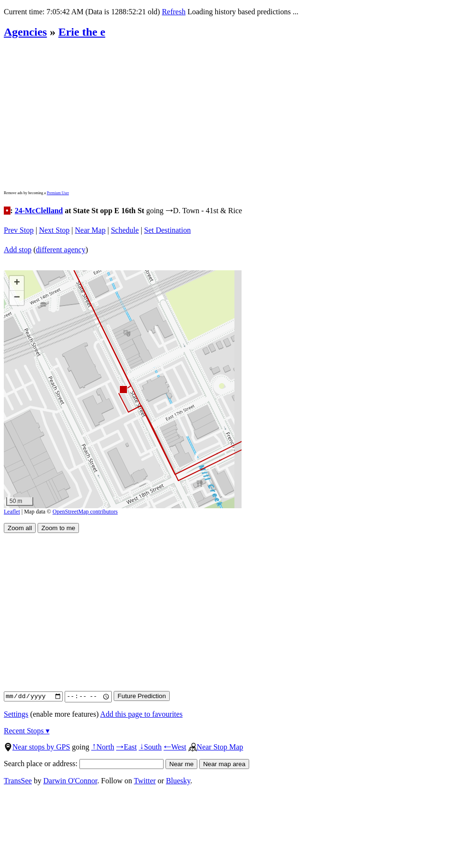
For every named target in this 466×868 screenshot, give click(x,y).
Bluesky (178, 781)
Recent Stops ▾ (27, 731)
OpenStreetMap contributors (85, 512)
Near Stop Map (216, 747)
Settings (16, 714)
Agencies (25, 32)
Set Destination (167, 230)
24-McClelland (39, 211)
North (103, 747)
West (175, 747)
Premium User (58, 193)
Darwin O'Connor (70, 781)
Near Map (90, 230)
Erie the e (82, 32)
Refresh (174, 12)
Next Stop (54, 230)
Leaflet (12, 512)
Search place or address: (84, 764)
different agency (61, 250)
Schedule (125, 230)
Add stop (18, 250)
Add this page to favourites (141, 714)
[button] (123, 389)
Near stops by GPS (37, 747)
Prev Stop (19, 230)
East (126, 747)
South (150, 747)
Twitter (145, 781)
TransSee (18, 781)
